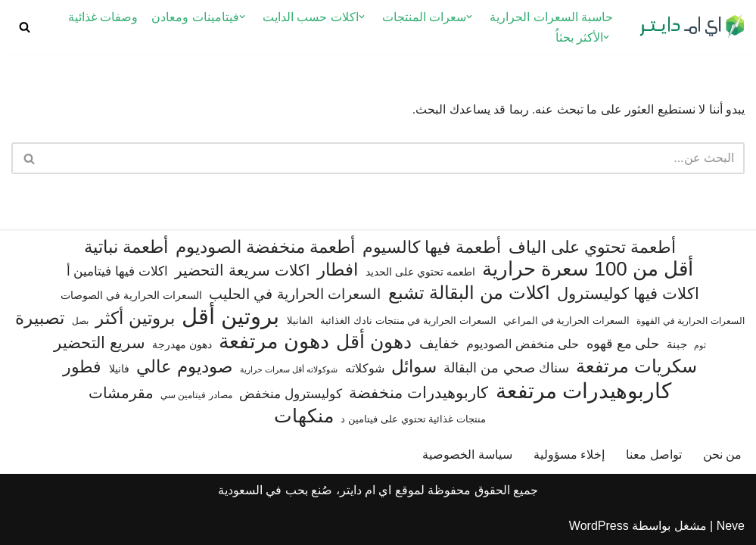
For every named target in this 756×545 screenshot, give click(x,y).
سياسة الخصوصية (467, 455)
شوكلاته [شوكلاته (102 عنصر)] (365, 368)
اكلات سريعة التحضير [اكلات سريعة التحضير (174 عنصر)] (242, 270)
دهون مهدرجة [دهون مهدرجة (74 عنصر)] (182, 344)
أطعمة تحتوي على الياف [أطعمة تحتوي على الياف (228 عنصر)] (593, 247)
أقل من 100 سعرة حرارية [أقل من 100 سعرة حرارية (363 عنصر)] (588, 269)
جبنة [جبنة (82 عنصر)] (677, 344)
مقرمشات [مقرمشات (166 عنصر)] (121, 393)
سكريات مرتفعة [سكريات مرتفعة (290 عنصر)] (636, 366)
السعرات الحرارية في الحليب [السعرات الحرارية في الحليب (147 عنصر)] (295, 294)
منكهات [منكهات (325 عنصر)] (304, 416)
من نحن (722, 455)
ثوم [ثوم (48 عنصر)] (700, 345)
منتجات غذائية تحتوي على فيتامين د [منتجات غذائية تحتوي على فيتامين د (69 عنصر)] (413, 419)
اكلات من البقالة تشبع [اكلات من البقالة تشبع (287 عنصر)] (469, 293)
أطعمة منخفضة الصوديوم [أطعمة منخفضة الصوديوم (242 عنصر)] (266, 247)
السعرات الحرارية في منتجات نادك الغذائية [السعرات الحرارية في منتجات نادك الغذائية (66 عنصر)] (408, 321)
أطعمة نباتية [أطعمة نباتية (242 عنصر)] (126, 247)
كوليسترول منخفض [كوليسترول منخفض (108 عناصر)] (291, 394)
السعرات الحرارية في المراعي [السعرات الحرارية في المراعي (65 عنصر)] (566, 321)
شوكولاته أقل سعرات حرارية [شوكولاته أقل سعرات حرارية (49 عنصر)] (289, 369)
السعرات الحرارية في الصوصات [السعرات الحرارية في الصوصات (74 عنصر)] (131, 295)
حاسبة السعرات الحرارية (551, 17)
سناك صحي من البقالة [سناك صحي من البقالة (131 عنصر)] (506, 367)
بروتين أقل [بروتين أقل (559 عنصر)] (230, 316)
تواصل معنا (653, 455)
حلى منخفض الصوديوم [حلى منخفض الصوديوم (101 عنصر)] (523, 344)
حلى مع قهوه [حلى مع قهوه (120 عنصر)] (623, 344)
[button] (469, 17)
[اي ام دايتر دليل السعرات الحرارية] (692, 27)
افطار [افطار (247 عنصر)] (338, 269)
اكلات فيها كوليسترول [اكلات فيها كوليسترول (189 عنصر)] (628, 293)
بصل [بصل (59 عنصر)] (80, 321)
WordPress (599, 526)
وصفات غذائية (103, 17)
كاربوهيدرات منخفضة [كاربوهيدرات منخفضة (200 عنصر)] (418, 393)
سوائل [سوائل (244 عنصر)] (414, 366)
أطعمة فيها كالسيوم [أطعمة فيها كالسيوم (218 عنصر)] (432, 247)
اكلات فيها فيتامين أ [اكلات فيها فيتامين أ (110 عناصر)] (117, 271)
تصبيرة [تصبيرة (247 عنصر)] (40, 318)
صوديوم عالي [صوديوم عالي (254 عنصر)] (184, 366)
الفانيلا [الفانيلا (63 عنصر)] (300, 321)
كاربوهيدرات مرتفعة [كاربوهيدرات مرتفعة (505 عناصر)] (584, 391)
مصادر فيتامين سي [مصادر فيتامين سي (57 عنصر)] (196, 395)
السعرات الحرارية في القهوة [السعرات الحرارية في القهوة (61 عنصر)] (690, 321)
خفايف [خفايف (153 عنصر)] (439, 343)
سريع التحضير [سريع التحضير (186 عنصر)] (100, 343)
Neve (731, 526)
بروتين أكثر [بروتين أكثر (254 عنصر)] (135, 318)
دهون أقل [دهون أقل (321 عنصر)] (374, 342)
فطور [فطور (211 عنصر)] (82, 367)
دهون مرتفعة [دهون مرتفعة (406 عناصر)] (274, 342)
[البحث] (25, 27)
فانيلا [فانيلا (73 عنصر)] (119, 369)
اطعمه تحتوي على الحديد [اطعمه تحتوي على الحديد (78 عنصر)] (420, 272)
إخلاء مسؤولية (569, 455)
